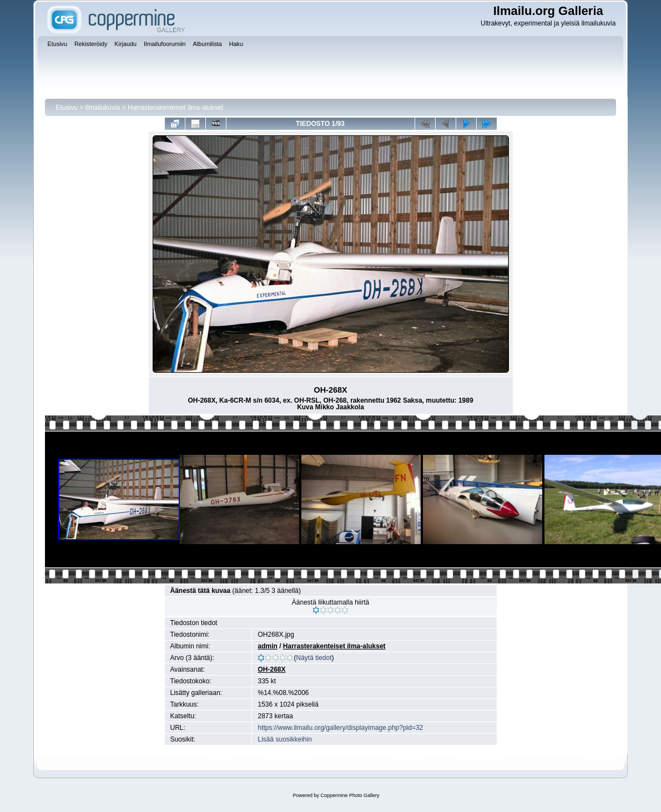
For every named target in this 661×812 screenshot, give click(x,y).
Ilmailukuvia (103, 108)
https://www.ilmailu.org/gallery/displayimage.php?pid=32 (340, 728)
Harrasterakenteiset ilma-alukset (175, 108)
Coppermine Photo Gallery (350, 795)
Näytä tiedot (314, 658)
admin (267, 646)
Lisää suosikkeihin (284, 739)
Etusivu (67, 108)
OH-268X (271, 669)
